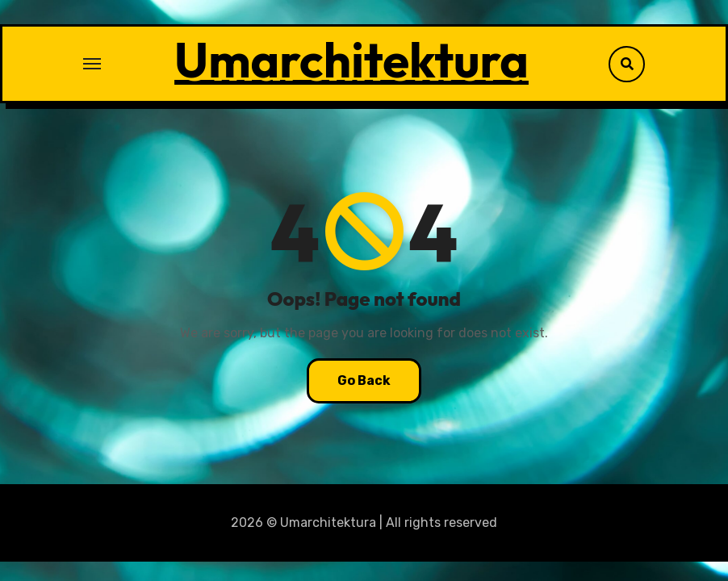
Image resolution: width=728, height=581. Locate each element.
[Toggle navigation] (92, 64)
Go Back (364, 380)
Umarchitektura (351, 60)
